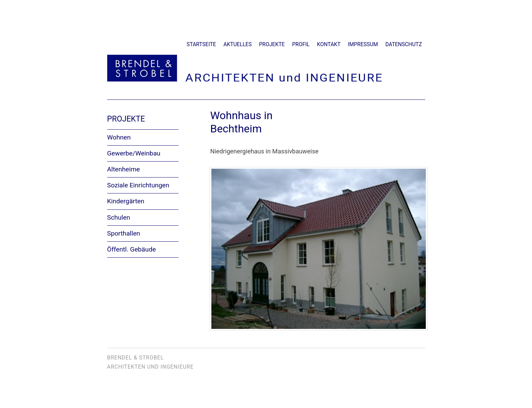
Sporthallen (124, 233)
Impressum (363, 44)
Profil (301, 44)
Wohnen (119, 137)
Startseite (201, 44)
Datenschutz (404, 44)
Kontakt (329, 44)
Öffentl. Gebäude (132, 249)
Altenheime (124, 169)
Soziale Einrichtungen (138, 185)
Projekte (272, 44)
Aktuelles (238, 44)
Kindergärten (126, 201)
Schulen (119, 217)
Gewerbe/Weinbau (134, 153)
